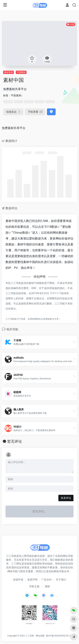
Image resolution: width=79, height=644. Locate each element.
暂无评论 (15, 441)
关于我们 (61, 580)
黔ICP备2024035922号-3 (58, 636)
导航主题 (34, 586)
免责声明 (32, 580)
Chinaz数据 (21, 233)
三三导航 (30, 636)
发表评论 (66, 498)
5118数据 (51, 227)
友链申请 (18, 580)
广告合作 (47, 580)
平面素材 (21, 72)
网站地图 (40, 636)
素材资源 (8, 72)
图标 (48, 586)
